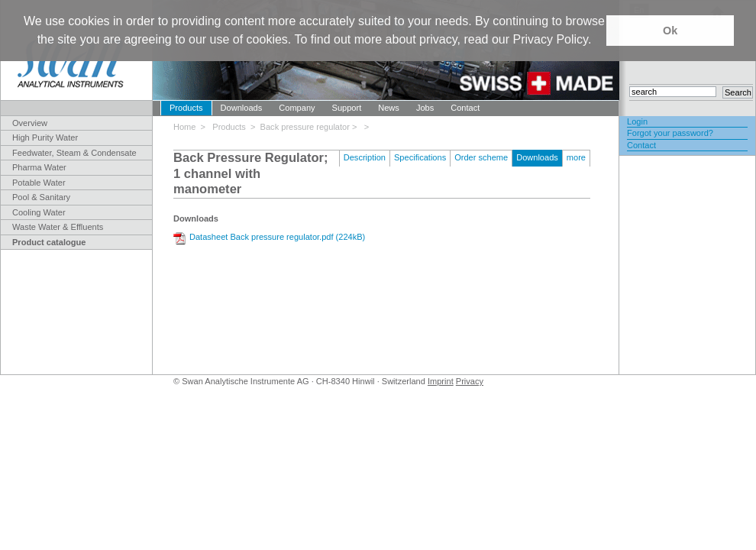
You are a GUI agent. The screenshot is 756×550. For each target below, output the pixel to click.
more (576, 157)
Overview (30, 123)
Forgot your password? (670, 133)
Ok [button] (670, 31)
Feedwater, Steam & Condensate (74, 153)
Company (297, 108)
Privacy (470, 381)
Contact (465, 108)
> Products (226, 127)
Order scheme (481, 157)
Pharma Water (39, 167)
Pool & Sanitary (41, 197)
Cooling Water (39, 212)
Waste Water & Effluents (58, 227)
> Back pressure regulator (301, 127)
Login (637, 121)
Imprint (441, 381)
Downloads (242, 108)
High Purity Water (45, 137)
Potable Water (39, 183)
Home (187, 127)
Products (186, 108)
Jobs (425, 108)
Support (347, 108)
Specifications (420, 157)
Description (365, 157)
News (389, 108)
